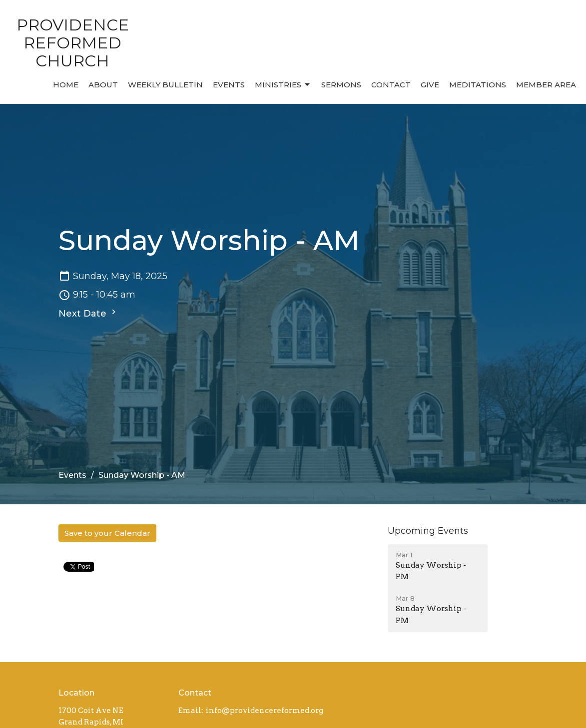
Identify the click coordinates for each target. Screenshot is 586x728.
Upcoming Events (428, 531)
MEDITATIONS (478, 85)
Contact (391, 85)
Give (430, 85)
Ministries (283, 85)
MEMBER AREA (546, 85)
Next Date (88, 313)
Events (229, 85)
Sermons (341, 85)
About (103, 85)
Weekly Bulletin (165, 85)
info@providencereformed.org (265, 711)
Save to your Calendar (107, 533)
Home (66, 85)
